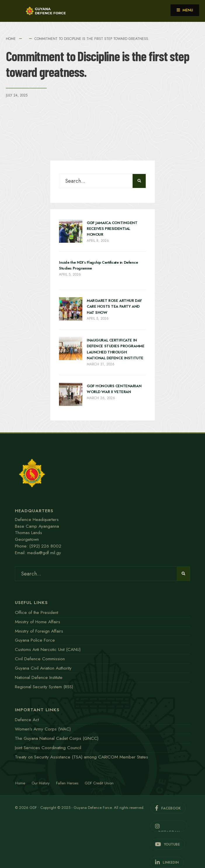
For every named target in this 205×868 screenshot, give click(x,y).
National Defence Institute (39, 677)
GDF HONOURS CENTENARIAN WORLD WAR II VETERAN (114, 389)
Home (11, 39)
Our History (41, 783)
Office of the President (37, 612)
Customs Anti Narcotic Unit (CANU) (48, 649)
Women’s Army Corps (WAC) (43, 729)
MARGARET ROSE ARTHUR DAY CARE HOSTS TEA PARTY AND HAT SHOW (114, 307)
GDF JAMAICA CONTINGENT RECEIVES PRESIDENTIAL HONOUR (112, 229)
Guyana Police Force (35, 640)
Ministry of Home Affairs (38, 622)
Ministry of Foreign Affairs (39, 631)
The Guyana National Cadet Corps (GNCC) (57, 738)
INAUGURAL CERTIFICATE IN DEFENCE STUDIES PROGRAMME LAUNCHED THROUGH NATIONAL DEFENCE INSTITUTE (115, 349)
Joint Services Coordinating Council (48, 748)
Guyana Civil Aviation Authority (43, 668)
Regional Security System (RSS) (44, 687)
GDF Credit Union (99, 783)
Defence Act (27, 720)
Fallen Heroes (67, 783)
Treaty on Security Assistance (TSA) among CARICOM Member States (81, 757)
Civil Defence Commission (40, 659)
